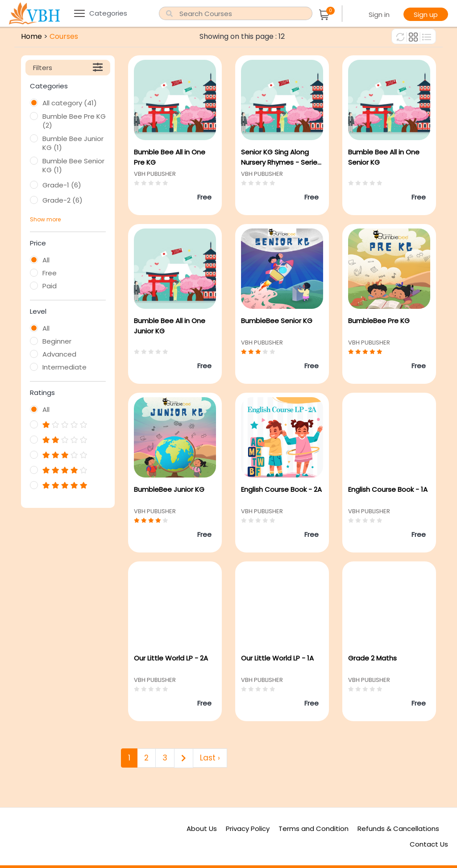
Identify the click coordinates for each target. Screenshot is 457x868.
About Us (202, 829)
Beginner (57, 341)
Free (50, 273)
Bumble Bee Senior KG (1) (73, 166)
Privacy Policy (248, 829)
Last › (210, 758)
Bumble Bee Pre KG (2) (74, 121)
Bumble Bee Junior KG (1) (73, 143)
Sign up (426, 15)
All (46, 260)
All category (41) (70, 103)
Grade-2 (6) (62, 200)
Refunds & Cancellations (398, 829)
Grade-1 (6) (62, 185)
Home (31, 36)
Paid (50, 286)
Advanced (59, 354)
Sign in (379, 15)
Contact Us (429, 844)
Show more (45, 219)
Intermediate (64, 367)
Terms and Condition (314, 829)
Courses (64, 36)
